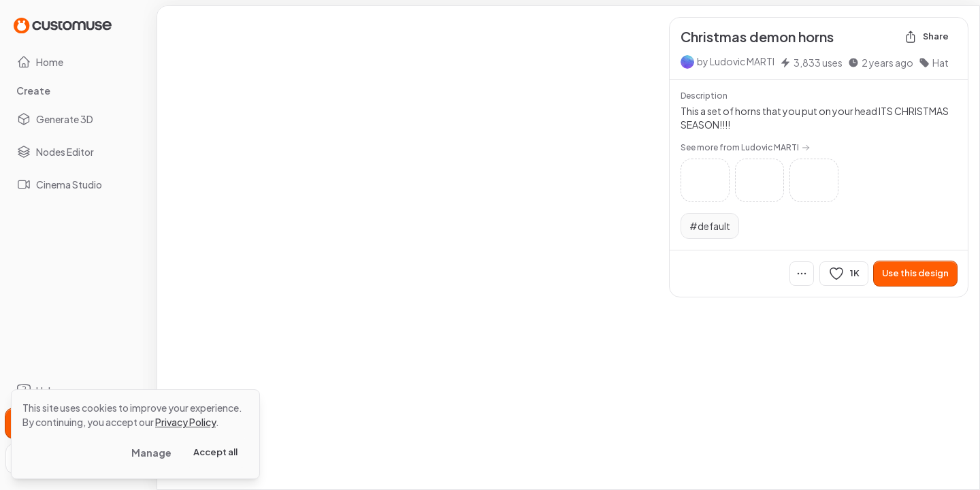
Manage (151, 453)
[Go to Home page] (63, 25)
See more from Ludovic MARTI (745, 147)
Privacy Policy (185, 422)
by (736, 61)
